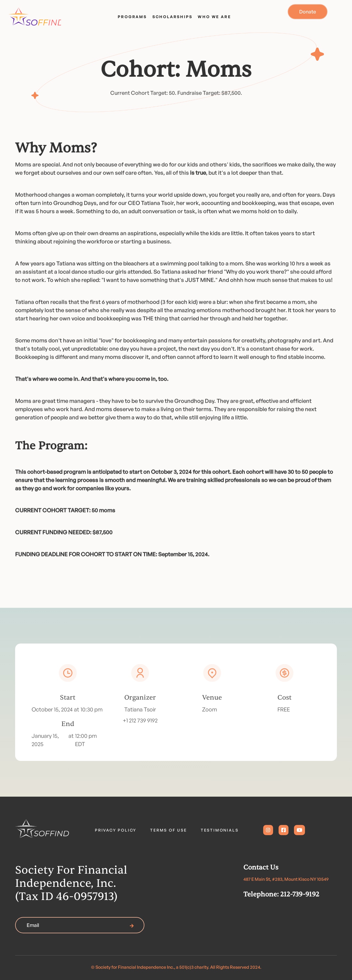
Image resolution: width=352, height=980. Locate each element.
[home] (33, 15)
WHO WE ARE (214, 17)
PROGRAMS (132, 17)
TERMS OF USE (169, 830)
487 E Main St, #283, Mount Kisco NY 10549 (286, 879)
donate (308, 12)
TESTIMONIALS (220, 830)
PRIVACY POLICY (116, 830)
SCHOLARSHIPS (172, 17)
